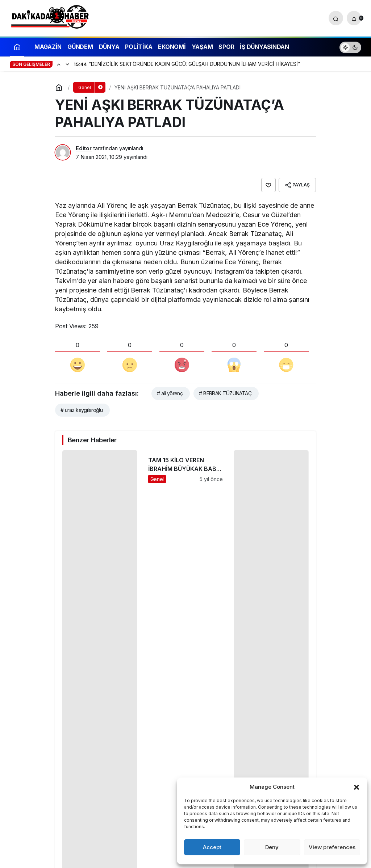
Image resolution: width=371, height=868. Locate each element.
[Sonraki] (67, 64)
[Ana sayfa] (17, 47)
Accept (212, 847)
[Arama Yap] (336, 18)
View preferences (332, 847)
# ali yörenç (170, 393)
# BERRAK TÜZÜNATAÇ (225, 393)
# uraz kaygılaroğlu (82, 410)
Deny (272, 847)
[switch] (350, 47)
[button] (357, 787)
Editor (84, 148)
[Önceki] (59, 64)
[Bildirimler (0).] (354, 18)
